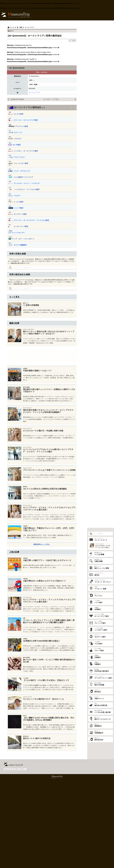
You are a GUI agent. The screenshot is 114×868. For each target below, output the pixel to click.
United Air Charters (17, 99)
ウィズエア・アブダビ (51, 99)
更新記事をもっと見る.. (42, 589)
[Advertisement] (42, 306)
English (73, 41)
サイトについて (8, 830)
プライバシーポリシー (20, 830)
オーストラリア (34, 93)
